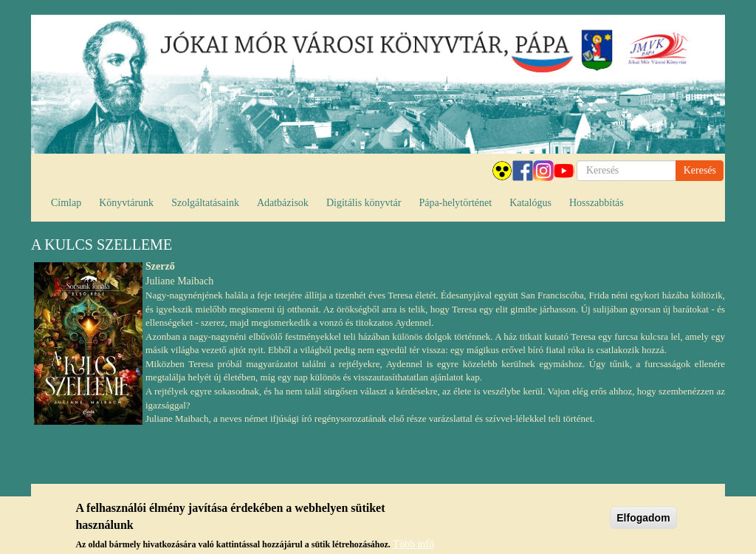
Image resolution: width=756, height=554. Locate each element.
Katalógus (530, 203)
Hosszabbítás (597, 203)
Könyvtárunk (126, 203)
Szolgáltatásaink (205, 203)
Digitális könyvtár (364, 203)
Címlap (66, 203)
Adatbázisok (283, 203)
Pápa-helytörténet (455, 203)
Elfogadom (643, 521)
